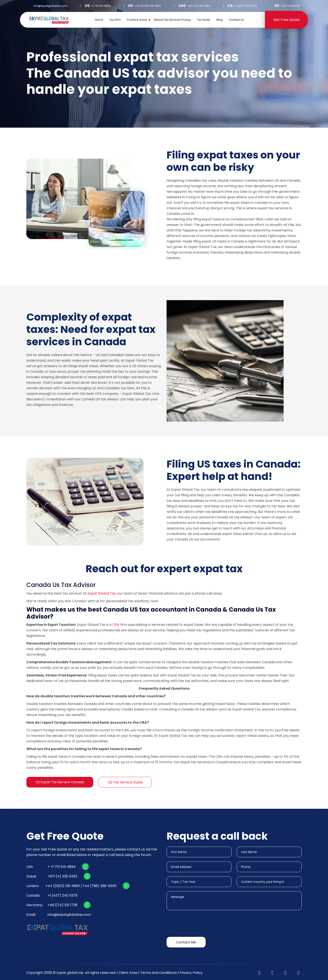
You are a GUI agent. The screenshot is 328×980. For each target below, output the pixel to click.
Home (99, 20)
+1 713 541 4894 (101, 6)
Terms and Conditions (158, 973)
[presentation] (199, 924)
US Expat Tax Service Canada (60, 782)
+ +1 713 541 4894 (62, 867)
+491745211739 (290, 6)
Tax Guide (204, 20)
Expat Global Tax (102, 593)
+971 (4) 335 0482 (199, 6)
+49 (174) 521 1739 (62, 905)
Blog (220, 20)
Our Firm (115, 20)
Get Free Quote (286, 20)
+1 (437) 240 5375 (246, 6)
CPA (116, 625)
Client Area (128, 973)
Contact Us (236, 20)
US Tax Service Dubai (125, 782)
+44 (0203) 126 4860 (148, 6)
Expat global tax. (70, 973)
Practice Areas (137, 20)
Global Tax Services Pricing (172, 20)
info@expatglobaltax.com (69, 915)
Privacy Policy (191, 973)
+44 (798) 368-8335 (99, 886)
